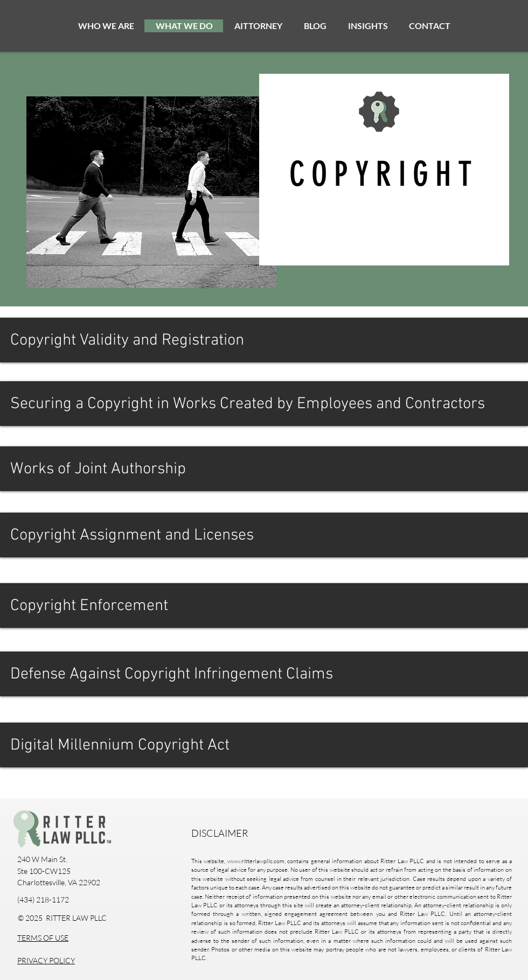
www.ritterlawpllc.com (256, 861)
